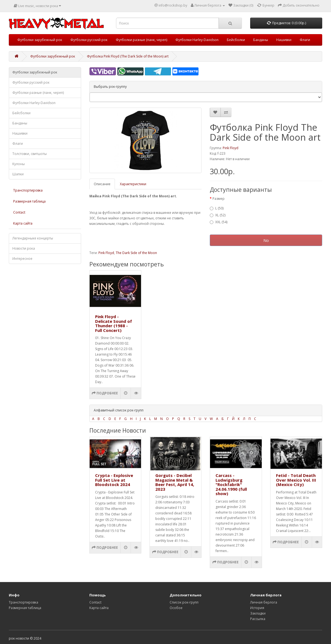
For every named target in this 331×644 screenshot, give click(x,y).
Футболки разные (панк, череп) (141, 40)
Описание (102, 184)
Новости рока (24, 248)
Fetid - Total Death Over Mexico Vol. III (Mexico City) (296, 480)
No (266, 240)
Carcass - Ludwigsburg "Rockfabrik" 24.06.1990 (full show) (231, 484)
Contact (19, 212)
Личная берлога (264, 602)
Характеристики (133, 184)
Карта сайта (23, 223)
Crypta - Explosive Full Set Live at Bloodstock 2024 (114, 480)
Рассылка (258, 619)
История (257, 608)
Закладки (258, 613)
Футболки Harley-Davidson (197, 40)
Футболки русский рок (89, 40)
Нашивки (284, 40)
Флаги (305, 40)
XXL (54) (219, 222)
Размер (219, 199)
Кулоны (19, 164)
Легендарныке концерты (33, 238)
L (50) (217, 208)
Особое (176, 608)
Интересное (22, 259)
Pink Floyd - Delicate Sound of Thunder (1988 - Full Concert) (114, 323)
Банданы (261, 40)
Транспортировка (28, 190)
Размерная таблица (29, 201)
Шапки (18, 174)
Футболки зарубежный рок (40, 40)
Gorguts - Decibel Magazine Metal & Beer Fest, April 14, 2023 (175, 482)
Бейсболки (236, 40)
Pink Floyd (231, 148)
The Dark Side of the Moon (136, 253)
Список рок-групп (184, 602)
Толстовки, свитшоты (30, 154)
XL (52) (218, 215)
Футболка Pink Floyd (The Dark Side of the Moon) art (128, 56)
